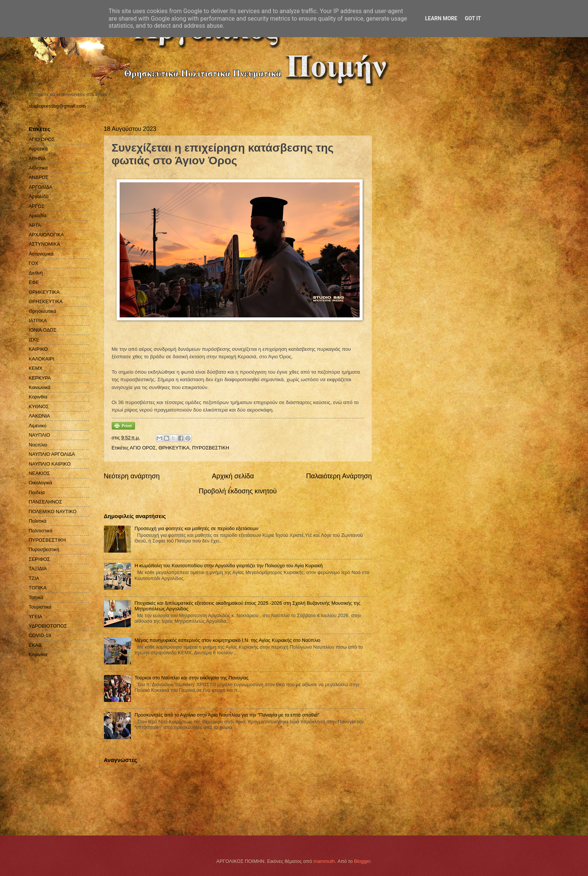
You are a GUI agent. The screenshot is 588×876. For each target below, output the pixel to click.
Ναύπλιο (38, 445)
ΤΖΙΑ (34, 578)
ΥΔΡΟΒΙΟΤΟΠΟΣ (48, 626)
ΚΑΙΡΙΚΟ (38, 349)
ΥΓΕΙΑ (36, 617)
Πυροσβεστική (44, 549)
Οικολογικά (41, 483)
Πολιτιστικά (41, 531)
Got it (473, 18)
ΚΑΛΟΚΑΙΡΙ (42, 359)
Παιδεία (37, 492)
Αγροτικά (38, 149)
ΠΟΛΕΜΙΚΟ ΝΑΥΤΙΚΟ (53, 512)
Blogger (362, 861)
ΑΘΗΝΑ (37, 159)
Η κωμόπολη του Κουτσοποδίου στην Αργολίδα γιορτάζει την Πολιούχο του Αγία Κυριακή (229, 566)
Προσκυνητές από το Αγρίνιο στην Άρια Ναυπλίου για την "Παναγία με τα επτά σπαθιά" (227, 715)
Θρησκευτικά (43, 311)
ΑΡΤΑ (35, 225)
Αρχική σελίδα (233, 476)
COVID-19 (40, 635)
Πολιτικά (38, 521)
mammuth (324, 861)
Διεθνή (36, 273)
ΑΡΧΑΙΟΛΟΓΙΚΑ (46, 235)
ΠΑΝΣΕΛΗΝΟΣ (46, 502)
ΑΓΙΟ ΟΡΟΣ (143, 448)
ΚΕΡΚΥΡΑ (40, 378)
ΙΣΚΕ (34, 340)
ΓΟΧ (34, 263)
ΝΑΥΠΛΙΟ (40, 435)
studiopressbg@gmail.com (57, 106)
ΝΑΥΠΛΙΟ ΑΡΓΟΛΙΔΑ (52, 454)
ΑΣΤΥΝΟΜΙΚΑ (45, 244)
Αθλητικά (38, 168)
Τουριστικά (40, 607)
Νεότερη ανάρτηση (132, 476)
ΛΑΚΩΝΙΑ (40, 416)
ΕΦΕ (34, 282)
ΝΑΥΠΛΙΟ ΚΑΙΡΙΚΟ (50, 464)
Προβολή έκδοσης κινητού (238, 491)
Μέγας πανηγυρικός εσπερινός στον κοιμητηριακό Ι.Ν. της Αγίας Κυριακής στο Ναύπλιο (228, 640)
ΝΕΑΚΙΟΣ (40, 473)
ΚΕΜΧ (36, 368)
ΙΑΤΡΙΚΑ (38, 321)
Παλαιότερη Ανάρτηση (339, 476)
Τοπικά (36, 597)
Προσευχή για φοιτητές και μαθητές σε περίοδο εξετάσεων (196, 528)
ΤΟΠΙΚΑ (38, 588)
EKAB (35, 645)
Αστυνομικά (41, 254)
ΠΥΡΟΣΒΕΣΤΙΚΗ (211, 448)
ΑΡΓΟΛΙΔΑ (41, 187)
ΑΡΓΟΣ (37, 206)
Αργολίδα (39, 196)
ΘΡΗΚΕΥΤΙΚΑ (174, 448)
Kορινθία (38, 654)
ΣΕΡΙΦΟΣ (40, 559)
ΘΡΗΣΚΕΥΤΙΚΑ (46, 301)
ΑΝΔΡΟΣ (39, 177)
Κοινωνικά (40, 387)
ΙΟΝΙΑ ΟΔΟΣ (43, 330)
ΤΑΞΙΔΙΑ (38, 569)
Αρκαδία (38, 216)
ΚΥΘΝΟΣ (39, 406)
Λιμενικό (38, 426)
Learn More (441, 18)
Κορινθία (38, 397)
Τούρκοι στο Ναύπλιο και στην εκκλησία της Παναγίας (192, 678)
